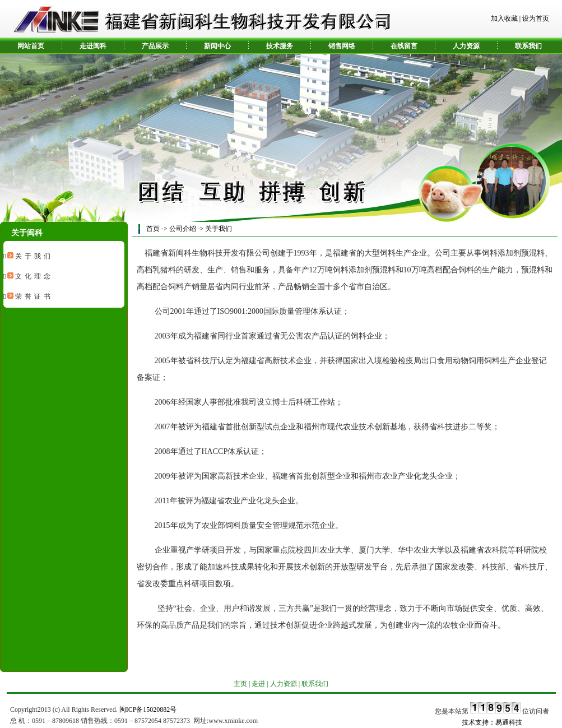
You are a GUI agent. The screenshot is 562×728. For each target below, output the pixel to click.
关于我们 (34, 256)
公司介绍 (183, 229)
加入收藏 (504, 18)
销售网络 (342, 46)
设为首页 (536, 18)
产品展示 (155, 46)
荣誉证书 (34, 296)
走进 (258, 684)
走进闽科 (93, 46)
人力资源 (466, 46)
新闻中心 (217, 46)
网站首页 (31, 46)
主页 (240, 684)
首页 (153, 229)
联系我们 (528, 46)
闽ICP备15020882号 (148, 710)
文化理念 (34, 276)
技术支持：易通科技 (492, 722)
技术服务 (280, 46)
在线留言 (404, 46)
